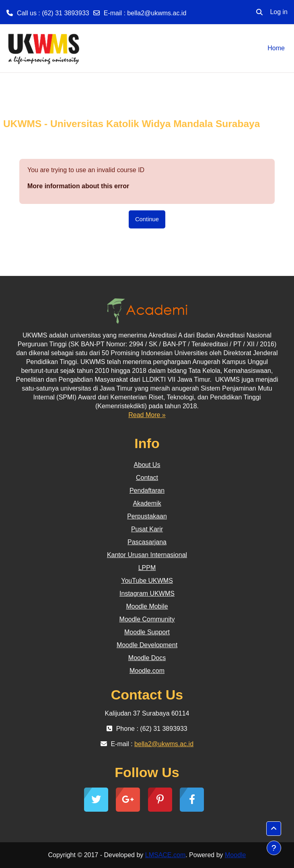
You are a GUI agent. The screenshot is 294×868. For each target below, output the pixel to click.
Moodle (235, 855)
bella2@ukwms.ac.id (157, 13)
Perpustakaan (147, 516)
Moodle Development (147, 645)
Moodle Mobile (147, 606)
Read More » (147, 415)
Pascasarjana (147, 542)
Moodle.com (147, 671)
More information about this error (78, 186)
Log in (279, 12)
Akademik (147, 503)
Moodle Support (147, 632)
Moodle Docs (147, 658)
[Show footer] (274, 848)
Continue (147, 219)
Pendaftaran (147, 491)
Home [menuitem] (276, 48)
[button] (259, 12)
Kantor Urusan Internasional (147, 555)
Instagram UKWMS (147, 593)
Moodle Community (147, 619)
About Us (147, 465)
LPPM (147, 568)
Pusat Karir (147, 529)
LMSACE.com (165, 855)
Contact (147, 478)
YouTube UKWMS (147, 581)
